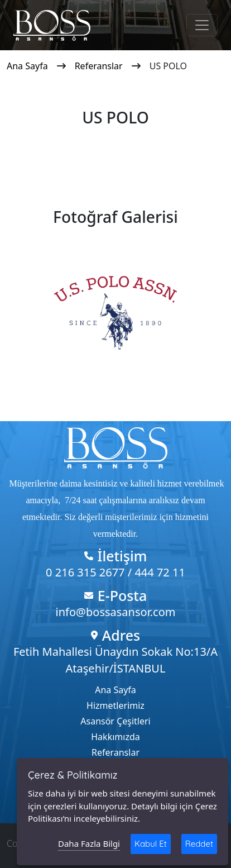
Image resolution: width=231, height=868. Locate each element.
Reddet (199, 844)
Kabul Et (151, 844)
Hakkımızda (115, 737)
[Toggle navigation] (202, 25)
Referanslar (99, 66)
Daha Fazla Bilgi (89, 843)
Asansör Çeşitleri (115, 721)
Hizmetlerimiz (116, 705)
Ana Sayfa (27, 66)
